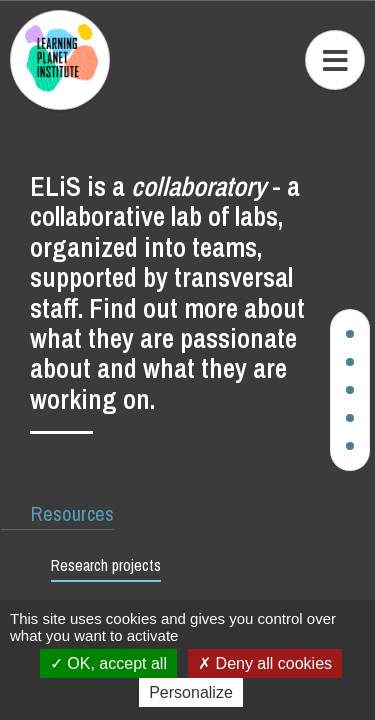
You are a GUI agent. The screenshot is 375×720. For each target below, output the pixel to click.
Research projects (106, 565)
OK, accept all (108, 663)
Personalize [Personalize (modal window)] (191, 692)
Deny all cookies (265, 663)
